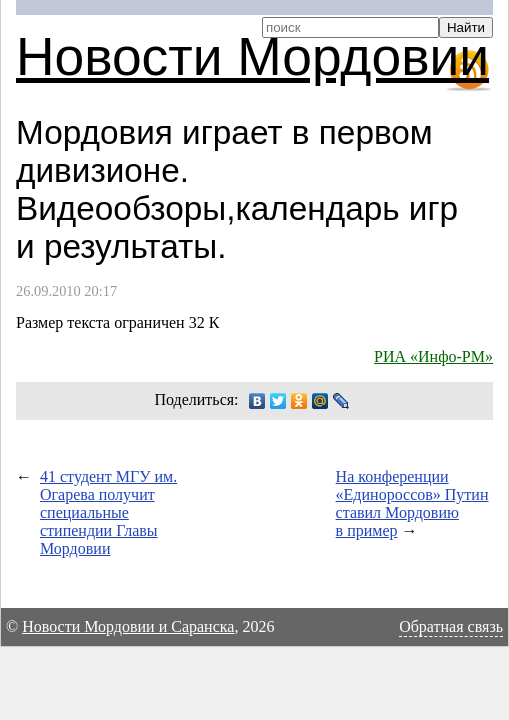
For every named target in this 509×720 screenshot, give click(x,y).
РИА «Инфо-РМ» (433, 356)
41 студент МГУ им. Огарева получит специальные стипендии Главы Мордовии (108, 512)
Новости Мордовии (252, 56)
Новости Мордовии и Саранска (128, 626)
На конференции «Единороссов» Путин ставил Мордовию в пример (412, 503)
